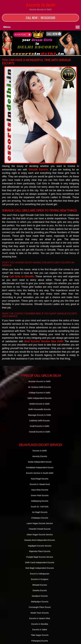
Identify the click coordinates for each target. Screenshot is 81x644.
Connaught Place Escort (40, 607)
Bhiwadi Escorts (40, 585)
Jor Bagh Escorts (40, 512)
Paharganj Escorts (40, 641)
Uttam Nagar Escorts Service (40, 535)
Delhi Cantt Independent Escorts (40, 562)
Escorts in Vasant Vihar (40, 618)
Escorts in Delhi (40, 7)
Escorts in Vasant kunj (40, 484)
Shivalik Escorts (38, 170)
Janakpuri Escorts (40, 596)
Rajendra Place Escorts (40, 551)
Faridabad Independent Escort (40, 467)
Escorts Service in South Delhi (40, 473)
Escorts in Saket (40, 629)
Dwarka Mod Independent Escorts (40, 540)
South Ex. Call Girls (40, 507)
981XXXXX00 (48, 18)
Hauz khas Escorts (40, 490)
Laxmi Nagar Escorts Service (40, 523)
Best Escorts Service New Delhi (44, 341)
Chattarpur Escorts (40, 518)
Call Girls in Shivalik (22, 276)
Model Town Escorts (40, 613)
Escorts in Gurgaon (40, 579)
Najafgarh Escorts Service (40, 546)
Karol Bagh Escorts (40, 479)
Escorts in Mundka (40, 624)
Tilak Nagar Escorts (40, 635)
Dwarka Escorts (40, 590)
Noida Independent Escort (40, 462)
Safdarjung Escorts (40, 501)
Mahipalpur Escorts (40, 602)
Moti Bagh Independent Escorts (40, 568)
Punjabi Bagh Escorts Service (40, 557)
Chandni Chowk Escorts (40, 529)
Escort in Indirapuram (40, 574)
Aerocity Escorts (40, 456)
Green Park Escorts (40, 495)
